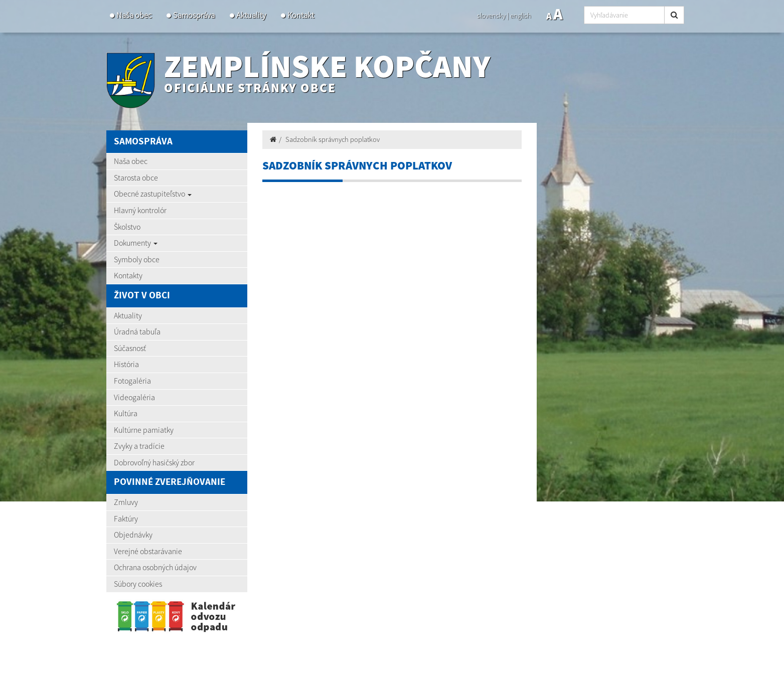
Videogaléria (134, 397)
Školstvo (127, 227)
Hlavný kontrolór (140, 210)
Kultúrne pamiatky (144, 430)
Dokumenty (136, 243)
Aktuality (251, 15)
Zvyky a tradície (139, 446)
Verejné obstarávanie (148, 551)
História (126, 364)
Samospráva (194, 15)
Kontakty (128, 275)
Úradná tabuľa (137, 331)
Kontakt (301, 15)
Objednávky (133, 535)
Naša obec (134, 15)
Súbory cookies (138, 584)
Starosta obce (136, 178)
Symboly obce (137, 259)
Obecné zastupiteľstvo (153, 194)
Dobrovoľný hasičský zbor (154, 462)
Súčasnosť (130, 348)
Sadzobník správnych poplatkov (333, 139)
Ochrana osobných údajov (155, 567)
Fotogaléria (132, 381)
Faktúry (126, 519)
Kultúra (126, 413)
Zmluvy (126, 502)
